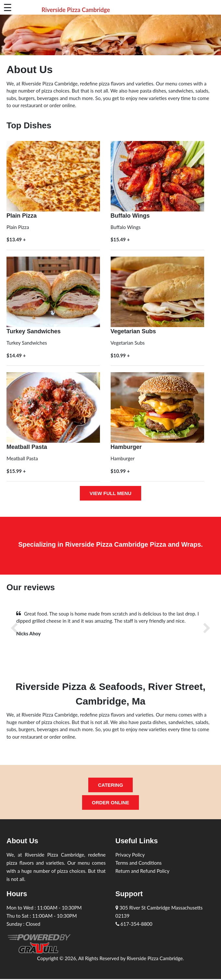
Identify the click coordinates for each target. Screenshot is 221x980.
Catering (111, 785)
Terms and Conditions (139, 863)
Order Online (111, 802)
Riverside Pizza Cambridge (76, 10)
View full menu (111, 493)
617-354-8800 (134, 924)
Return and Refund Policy (142, 871)
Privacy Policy (130, 855)
